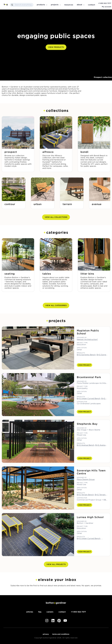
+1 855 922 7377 (78, 612)
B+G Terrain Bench (85, 495)
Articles (30, 612)
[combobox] (22, 5)
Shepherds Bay (87, 424)
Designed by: (82, 338)
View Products (56, 47)
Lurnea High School (90, 517)
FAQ (40, 612)
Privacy (46, 634)
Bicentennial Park (89, 377)
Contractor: (82, 402)
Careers (50, 612)
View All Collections (56, 217)
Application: (82, 348)
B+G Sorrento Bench (86, 355)
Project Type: (82, 343)
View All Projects (56, 564)
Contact (62, 612)
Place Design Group (86, 479)
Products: (81, 353)
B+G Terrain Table (103, 495)
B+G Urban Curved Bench (89, 399)
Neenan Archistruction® (87, 339)
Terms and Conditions (61, 634)
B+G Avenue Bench (86, 445)
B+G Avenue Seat (103, 445)
